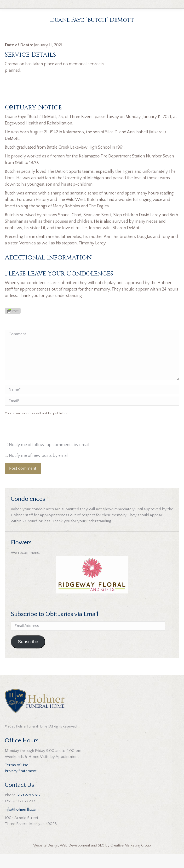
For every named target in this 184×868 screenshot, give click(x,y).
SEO (101, 859)
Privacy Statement (21, 785)
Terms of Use (17, 779)
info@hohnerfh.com (22, 823)
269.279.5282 (29, 809)
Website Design (46, 859)
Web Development (75, 859)
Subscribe (28, 655)
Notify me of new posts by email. (39, 469)
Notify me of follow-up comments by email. (50, 458)
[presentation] (37, 444)
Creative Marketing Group (131, 859)
